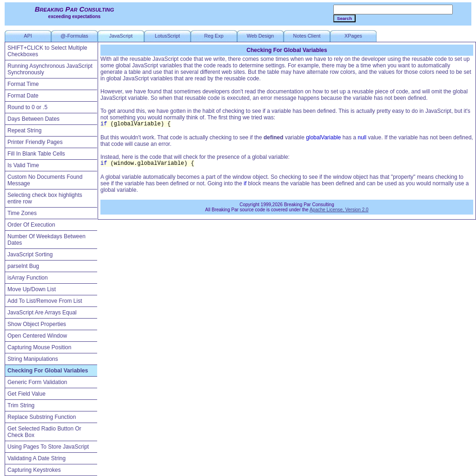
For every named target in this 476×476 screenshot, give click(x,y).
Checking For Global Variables (48, 371)
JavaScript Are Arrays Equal (42, 313)
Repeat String (24, 130)
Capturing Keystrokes (34, 470)
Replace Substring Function (42, 417)
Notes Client (307, 36)
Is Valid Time (23, 165)
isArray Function (28, 278)
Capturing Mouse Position (39, 347)
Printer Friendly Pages (35, 142)
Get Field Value (26, 394)
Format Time (23, 84)
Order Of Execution (31, 225)
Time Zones (22, 213)
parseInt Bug (23, 266)
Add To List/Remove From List (45, 301)
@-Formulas (74, 36)
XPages (353, 36)
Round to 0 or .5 (27, 107)
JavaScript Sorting (30, 254)
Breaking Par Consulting (75, 9)
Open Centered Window (37, 336)
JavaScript (121, 36)
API (28, 36)
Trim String (21, 405)
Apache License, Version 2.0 (339, 210)
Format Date (23, 96)
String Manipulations (33, 359)
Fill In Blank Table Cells (36, 154)
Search (344, 18)
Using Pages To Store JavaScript (48, 447)
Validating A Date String (36, 458)
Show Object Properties (37, 324)
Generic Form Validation (37, 382)
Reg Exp (214, 36)
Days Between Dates (33, 119)
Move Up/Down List (32, 289)
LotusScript (167, 36)
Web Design (261, 36)
